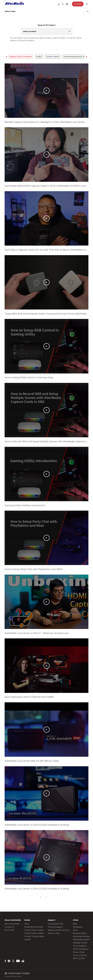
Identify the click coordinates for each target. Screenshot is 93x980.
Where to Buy (54, 933)
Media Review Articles (34, 927)
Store (75, 930)
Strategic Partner (80, 943)
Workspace (78, 927)
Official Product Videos (34, 933)
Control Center (53, 57)
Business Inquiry (80, 933)
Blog (75, 924)
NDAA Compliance (81, 949)
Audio (39, 57)
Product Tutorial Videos (34, 936)
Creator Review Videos (34, 930)
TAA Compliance (80, 946)
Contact (78, 4)
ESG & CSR (9, 930)
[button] (86, 57)
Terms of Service (80, 955)
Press (27, 924)
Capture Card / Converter (21, 57)
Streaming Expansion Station (77, 57)
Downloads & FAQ (55, 924)
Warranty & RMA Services (58, 930)
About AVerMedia (12, 924)
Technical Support (55, 927)
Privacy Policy (79, 952)
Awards (27, 940)
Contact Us (9, 927)
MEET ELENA (79, 958)
